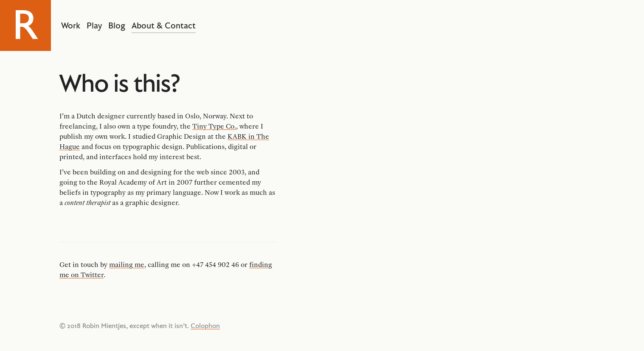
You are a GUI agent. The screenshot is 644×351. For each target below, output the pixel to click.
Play (94, 25)
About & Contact (164, 25)
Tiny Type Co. (214, 126)
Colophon (205, 326)
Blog (117, 25)
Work (71, 25)
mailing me (127, 264)
